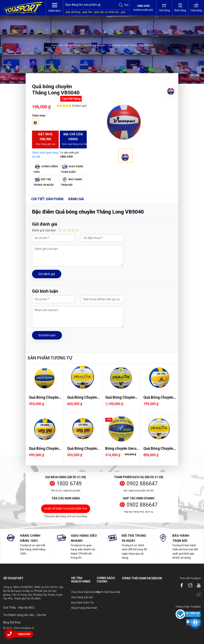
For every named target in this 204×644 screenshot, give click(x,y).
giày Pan (87, 12)
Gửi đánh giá (47, 274)
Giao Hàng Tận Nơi (82, 597)
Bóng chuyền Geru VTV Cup (121, 449)
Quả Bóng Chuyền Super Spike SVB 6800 (44, 449)
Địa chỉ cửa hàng (74, 139)
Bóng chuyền (73, 45)
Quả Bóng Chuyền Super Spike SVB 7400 (158, 397)
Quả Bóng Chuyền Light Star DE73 (44, 397)
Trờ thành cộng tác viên (19, 615)
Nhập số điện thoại (66, 509)
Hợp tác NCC (27, 608)
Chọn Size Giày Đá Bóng (85, 592)
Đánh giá (76, 199)
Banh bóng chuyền (96, 45)
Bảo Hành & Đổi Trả (82, 603)
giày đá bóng (73, 12)
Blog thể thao (12, 622)
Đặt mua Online (45, 139)
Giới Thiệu (10, 608)
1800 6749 (69, 484)
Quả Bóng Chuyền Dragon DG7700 (120, 397)
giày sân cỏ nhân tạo (106, 12)
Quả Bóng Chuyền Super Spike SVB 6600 (82, 449)
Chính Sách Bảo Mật (109, 592)
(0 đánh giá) (79, 106)
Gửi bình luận (47, 335)
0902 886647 (142, 484)
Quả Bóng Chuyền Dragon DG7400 (158, 449)
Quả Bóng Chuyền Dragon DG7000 (82, 397)
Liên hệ (41, 615)
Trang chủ (57, 45)
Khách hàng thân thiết (84, 608)
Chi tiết (47, 199)
